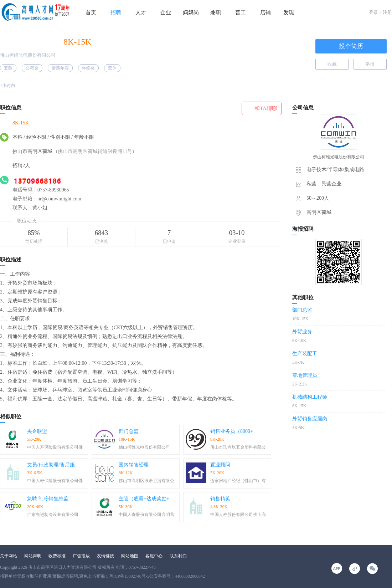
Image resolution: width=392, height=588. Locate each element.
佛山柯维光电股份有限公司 (28, 55)
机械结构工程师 (310, 397)
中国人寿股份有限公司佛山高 (238, 515)
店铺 (265, 12)
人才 (141, 12)
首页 (91, 12)
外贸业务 (302, 332)
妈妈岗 (191, 12)
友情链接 (105, 556)
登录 (373, 12)
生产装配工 (305, 354)
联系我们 (178, 556)
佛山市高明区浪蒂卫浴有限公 (146, 481)
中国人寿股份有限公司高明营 (146, 515)
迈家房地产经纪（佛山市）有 (238, 481)
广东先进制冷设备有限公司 (53, 515)
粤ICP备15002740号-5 (129, 576)
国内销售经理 (134, 465)
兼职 (216, 12)
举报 (370, 64)
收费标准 (57, 556)
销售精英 (220, 499)
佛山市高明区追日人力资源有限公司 (62, 567)
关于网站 (9, 556)
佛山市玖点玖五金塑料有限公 (238, 447)
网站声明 (33, 556)
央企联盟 (37, 431)
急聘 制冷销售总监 (48, 499)
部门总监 (129, 431)
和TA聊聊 (266, 108)
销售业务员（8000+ (232, 431)
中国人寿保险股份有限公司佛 (55, 447)
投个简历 (351, 46)
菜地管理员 (305, 375)
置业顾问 (220, 465)
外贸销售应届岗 (310, 419)
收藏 (332, 64)
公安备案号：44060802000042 (177, 576)
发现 (289, 12)
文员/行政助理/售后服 (51, 465)
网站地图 (130, 556)
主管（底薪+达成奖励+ (144, 499)
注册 (387, 12)
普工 (241, 12)
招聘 (116, 12)
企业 (166, 12)
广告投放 (81, 556)
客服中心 (154, 556)
